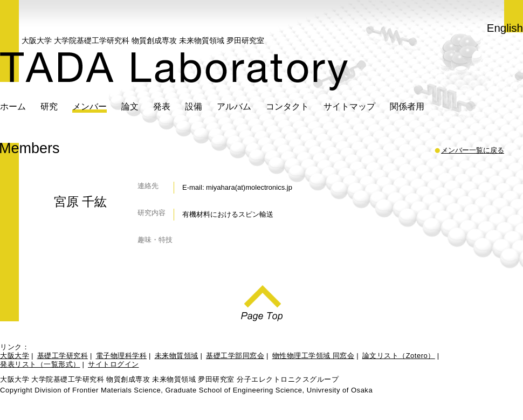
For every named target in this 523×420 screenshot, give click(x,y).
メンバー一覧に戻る (473, 150)
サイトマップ (349, 106)
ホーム (13, 106)
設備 (194, 106)
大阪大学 (15, 356)
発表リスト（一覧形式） (40, 364)
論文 (130, 106)
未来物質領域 (177, 356)
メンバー (90, 106)
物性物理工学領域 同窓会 (314, 356)
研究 (49, 106)
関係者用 (407, 106)
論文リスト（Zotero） (399, 356)
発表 (162, 106)
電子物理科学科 (122, 356)
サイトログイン (113, 364)
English (505, 28)
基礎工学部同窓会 (235, 356)
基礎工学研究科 (63, 356)
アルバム (234, 106)
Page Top (262, 300)
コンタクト (287, 106)
